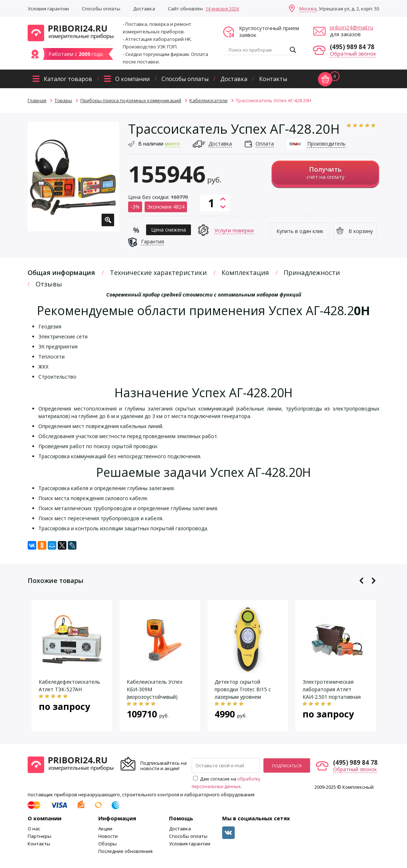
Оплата (265, 144)
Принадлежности (312, 272)
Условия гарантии (48, 9)
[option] (73, 177)
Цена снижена (169, 230)
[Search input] (257, 50)
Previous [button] (362, 581)
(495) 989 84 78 (352, 47)
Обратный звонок (353, 53)
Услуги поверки (234, 230)
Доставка (144, 9)
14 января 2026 (222, 9)
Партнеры (39, 836)
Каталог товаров (68, 79)
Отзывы (49, 284)
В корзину (361, 231)
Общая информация (61, 272)
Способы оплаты (101, 9)
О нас (34, 829)
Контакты (273, 79)
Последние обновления (125, 851)
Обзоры (107, 844)
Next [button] (373, 581)
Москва (308, 9)
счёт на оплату (325, 173)
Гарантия (153, 241)
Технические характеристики (158, 272)
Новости (108, 836)
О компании (132, 79)
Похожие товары (55, 580)
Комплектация (245, 272)
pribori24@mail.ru (352, 27)
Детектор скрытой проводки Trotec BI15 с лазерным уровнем (243, 689)
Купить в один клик (300, 231)
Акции (105, 829)
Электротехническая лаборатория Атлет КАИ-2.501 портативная (332, 689)
